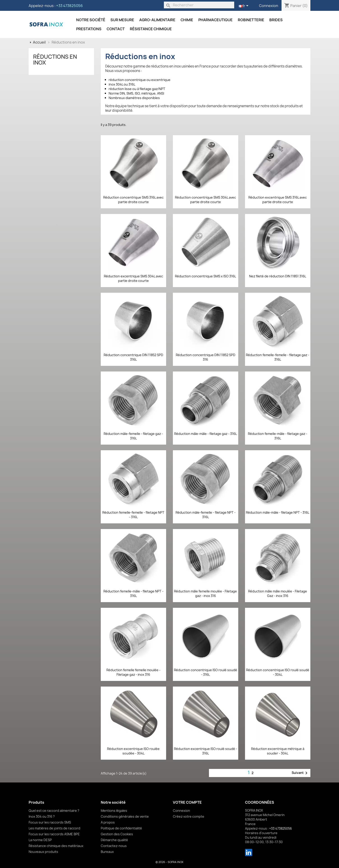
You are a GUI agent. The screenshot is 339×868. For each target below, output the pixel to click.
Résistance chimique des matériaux (56, 846)
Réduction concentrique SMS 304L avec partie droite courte (205, 200)
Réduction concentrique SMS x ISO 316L (205, 276)
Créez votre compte (189, 816)
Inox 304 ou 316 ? (42, 816)
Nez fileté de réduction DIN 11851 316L (278, 276)
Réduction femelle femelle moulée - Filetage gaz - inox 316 (133, 672)
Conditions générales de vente (125, 816)
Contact (116, 29)
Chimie (187, 20)
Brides (276, 20)
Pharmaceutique (215, 20)
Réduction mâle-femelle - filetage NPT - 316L (206, 515)
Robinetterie (251, 20)
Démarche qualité (114, 840)
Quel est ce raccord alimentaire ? (54, 811)
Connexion (269, 6)
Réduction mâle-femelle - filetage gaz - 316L (133, 436)
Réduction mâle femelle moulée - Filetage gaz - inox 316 (205, 593)
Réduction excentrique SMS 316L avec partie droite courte (278, 200)
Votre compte (187, 802)
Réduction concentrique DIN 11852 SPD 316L (133, 357)
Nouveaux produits (43, 852)
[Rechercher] (199, 5)
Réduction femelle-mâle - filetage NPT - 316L (133, 593)
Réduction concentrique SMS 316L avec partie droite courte (133, 200)
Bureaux (107, 852)
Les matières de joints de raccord (54, 828)
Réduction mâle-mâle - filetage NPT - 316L (278, 512)
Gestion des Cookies (117, 834)
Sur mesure (122, 20)
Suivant (300, 773)
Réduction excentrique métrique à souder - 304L (278, 751)
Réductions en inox (55, 60)
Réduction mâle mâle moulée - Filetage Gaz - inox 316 (278, 593)
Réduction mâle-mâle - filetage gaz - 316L (206, 434)
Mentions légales (114, 811)
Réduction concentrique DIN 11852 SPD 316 (206, 357)
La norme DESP (40, 840)
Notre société (91, 20)
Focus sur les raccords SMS (50, 822)
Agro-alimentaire (157, 20)
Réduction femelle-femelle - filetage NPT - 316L (133, 515)
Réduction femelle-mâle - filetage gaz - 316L (278, 436)
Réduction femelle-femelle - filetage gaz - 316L (278, 357)
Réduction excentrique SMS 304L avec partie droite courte (133, 278)
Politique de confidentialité (121, 828)
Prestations (89, 29)
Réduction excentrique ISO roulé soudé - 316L (206, 751)
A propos (108, 822)
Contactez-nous (114, 846)
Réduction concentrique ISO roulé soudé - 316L (206, 672)
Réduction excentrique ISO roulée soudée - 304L (133, 751)
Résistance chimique (151, 29)
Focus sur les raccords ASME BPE (54, 834)
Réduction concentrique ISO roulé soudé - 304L (278, 672)
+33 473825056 (69, 6)
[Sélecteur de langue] (244, 6)
